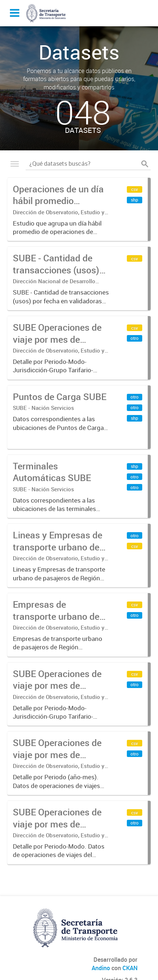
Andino (101, 968)
